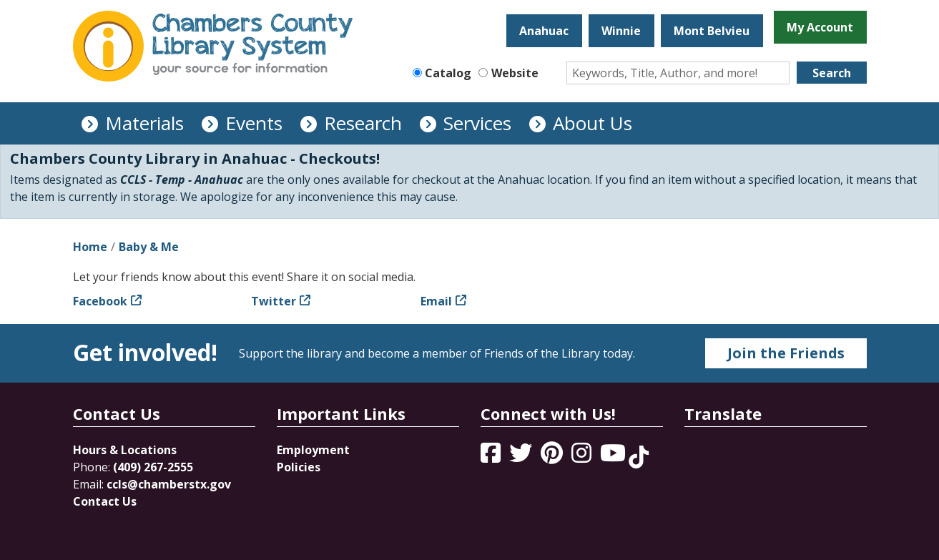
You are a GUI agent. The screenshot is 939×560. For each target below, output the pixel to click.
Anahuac (544, 31)
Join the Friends (786, 353)
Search (832, 73)
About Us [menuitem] (593, 123)
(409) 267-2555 (153, 467)
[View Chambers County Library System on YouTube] (614, 457)
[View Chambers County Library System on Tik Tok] (639, 457)
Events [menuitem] (254, 123)
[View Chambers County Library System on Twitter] (522, 457)
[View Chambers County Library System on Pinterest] (553, 457)
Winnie (621, 31)
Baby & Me (149, 247)
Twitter (274, 301)
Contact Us (105, 501)
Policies (299, 467)
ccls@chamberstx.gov (169, 484)
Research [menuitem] (363, 123)
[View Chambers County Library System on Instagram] (583, 457)
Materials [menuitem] (144, 123)
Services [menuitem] (477, 123)
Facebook (100, 301)
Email (436, 301)
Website (515, 73)
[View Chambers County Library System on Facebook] (492, 457)
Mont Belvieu (712, 31)
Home (90, 247)
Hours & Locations (125, 450)
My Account (820, 27)
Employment (313, 450)
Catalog (448, 73)
